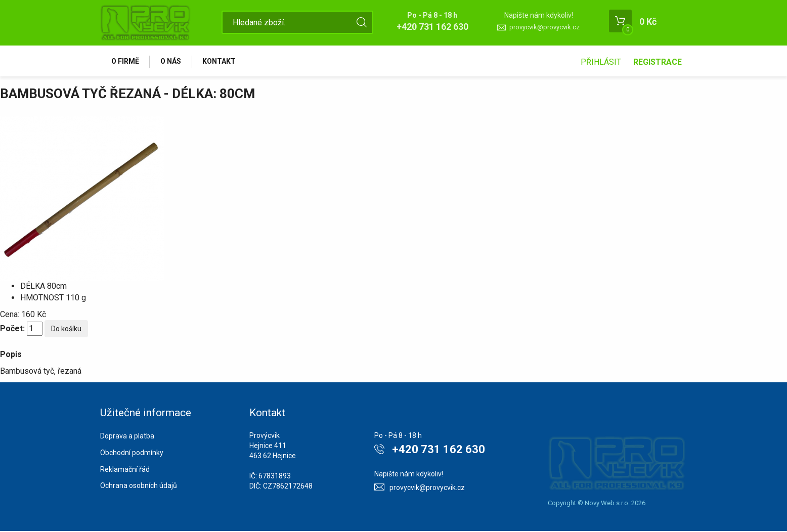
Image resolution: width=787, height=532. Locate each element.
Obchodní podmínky (132, 454)
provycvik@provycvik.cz (544, 27)
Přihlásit (601, 62)
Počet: (12, 329)
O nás (173, 62)
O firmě (126, 62)
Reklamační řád (125, 470)
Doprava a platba (127, 437)
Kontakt (223, 62)
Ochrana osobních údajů (139, 487)
